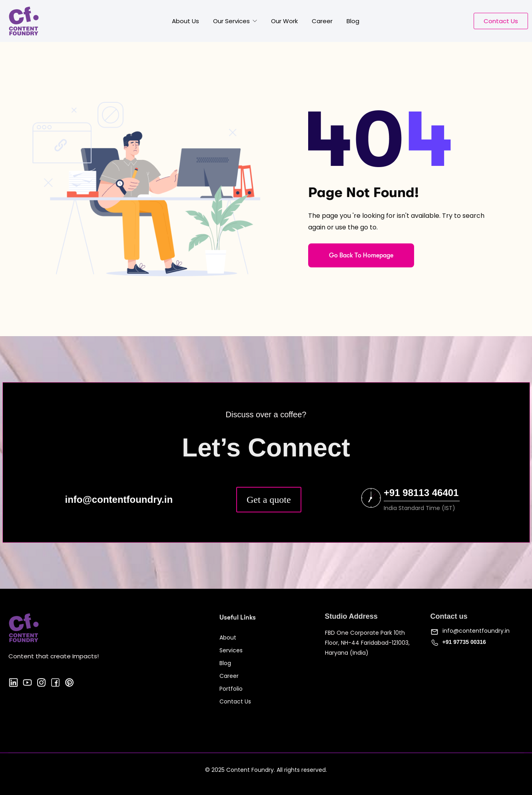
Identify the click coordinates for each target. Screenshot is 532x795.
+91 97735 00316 (464, 642)
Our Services (232, 21)
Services (231, 650)
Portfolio (231, 689)
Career (322, 21)
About (228, 638)
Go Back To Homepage (361, 255)
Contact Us (235, 701)
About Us (185, 21)
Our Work (284, 21)
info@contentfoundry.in (476, 631)
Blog (353, 21)
